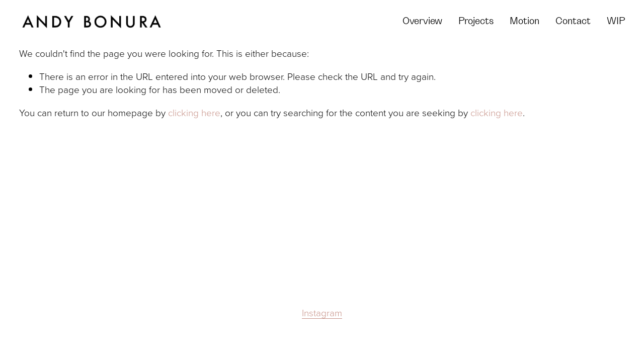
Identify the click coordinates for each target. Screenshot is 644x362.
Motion (525, 21)
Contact (573, 21)
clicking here (194, 112)
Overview (422, 21)
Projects (476, 21)
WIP (616, 21)
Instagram (322, 313)
